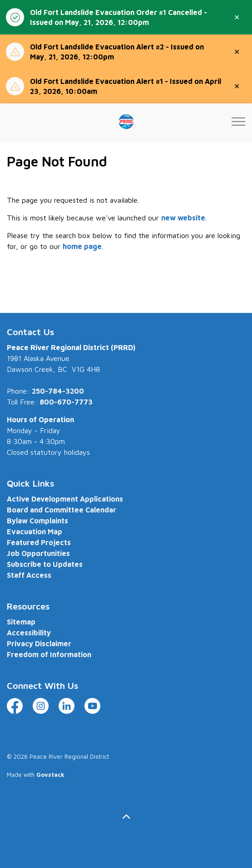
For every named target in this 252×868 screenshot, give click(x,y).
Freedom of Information (49, 654)
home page (82, 246)
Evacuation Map (35, 532)
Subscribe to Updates (45, 564)
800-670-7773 (66, 402)
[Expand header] (238, 122)
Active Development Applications (65, 499)
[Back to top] (126, 817)
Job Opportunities (38, 553)
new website (183, 218)
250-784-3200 (58, 391)
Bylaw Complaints (37, 521)
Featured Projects (39, 542)
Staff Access (29, 575)
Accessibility (29, 633)
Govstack (50, 775)
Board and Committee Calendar (62, 510)
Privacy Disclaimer (39, 644)
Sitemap (21, 622)
